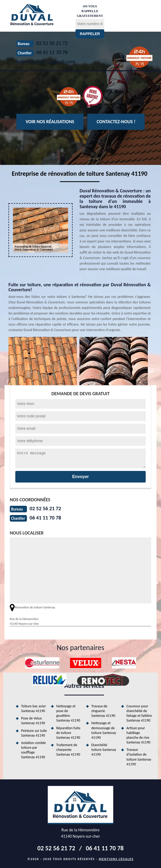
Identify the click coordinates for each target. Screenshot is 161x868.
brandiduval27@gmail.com (46, 61)
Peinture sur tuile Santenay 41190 (34, 733)
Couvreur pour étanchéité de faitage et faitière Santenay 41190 (139, 713)
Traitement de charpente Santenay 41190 (68, 750)
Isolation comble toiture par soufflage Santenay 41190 (34, 750)
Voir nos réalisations (50, 122)
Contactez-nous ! (116, 122)
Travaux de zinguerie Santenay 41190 (103, 711)
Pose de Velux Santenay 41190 (33, 721)
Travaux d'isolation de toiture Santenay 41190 (139, 757)
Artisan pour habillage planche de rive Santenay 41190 (138, 735)
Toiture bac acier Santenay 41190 (34, 709)
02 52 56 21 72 (45, 508)
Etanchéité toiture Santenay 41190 (104, 750)
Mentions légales (116, 859)
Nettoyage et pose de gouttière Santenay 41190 (68, 713)
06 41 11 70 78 (45, 518)
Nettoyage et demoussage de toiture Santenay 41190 (104, 730)
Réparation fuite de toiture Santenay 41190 (68, 733)
